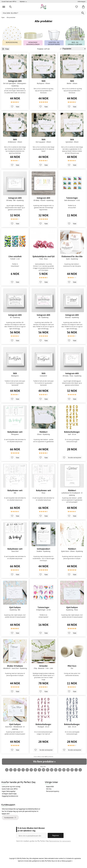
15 (64, 770)
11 (48, 770)
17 (72, 770)
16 (68, 770)
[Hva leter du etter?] (43, 13)
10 (43, 770)
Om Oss (49, 789)
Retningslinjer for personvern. (60, 841)
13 (56, 770)
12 (52, 770)
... (76, 770)
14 (60, 770)
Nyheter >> (23, 1)
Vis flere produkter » (44, 762)
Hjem (3, 17)
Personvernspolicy (53, 791)
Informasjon (81, 1)
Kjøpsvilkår (50, 787)
